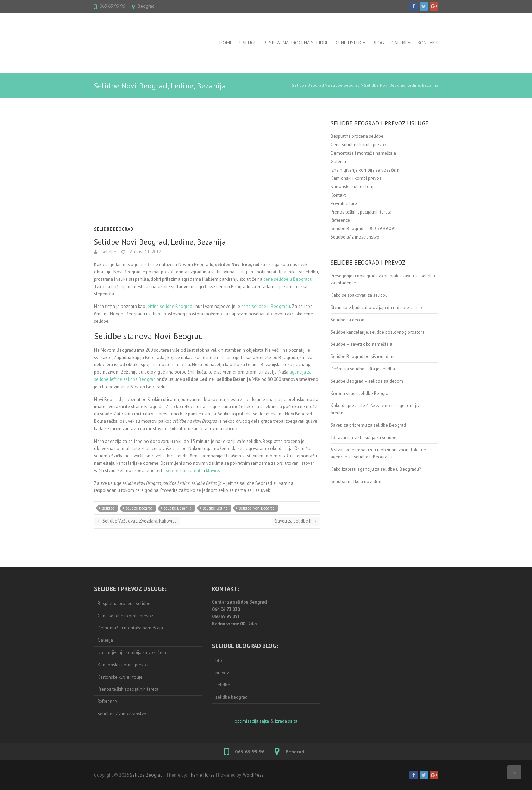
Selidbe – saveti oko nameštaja (361, 344)
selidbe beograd (344, 85)
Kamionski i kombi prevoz (356, 178)
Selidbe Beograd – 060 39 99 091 (363, 229)
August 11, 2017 (145, 252)
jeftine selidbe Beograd (169, 306)
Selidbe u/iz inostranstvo (355, 237)
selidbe (108, 252)
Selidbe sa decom (348, 320)
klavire (212, 471)
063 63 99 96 (112, 6)
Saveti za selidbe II (296, 521)
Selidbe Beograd (308, 85)
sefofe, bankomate (184, 471)
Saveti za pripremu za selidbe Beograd (368, 425)
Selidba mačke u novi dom (357, 482)
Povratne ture (344, 203)
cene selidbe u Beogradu (288, 279)
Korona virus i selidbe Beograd (361, 393)
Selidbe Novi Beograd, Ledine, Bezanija (401, 85)
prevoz (222, 673)
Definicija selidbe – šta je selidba (363, 369)
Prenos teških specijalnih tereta (361, 212)
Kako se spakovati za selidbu (359, 295)
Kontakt (428, 43)
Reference (340, 220)
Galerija (401, 43)
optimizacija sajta (252, 721)
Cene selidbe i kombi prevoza (360, 145)
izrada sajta (286, 721)
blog (220, 661)
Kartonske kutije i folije (353, 187)
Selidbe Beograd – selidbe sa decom (367, 381)
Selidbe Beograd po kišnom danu (363, 356)
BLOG (378, 43)
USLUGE (248, 43)
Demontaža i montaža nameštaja (363, 153)
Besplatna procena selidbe (296, 43)
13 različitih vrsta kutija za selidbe (364, 437)
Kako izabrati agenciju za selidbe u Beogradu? (376, 469)
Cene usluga (351, 43)
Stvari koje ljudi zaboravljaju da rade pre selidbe (378, 307)
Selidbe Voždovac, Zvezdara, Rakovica (137, 521)
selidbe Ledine (215, 508)
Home (226, 43)
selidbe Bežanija (178, 508)
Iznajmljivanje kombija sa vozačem (365, 170)
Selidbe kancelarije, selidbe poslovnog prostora (378, 332)
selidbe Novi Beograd (257, 508)
